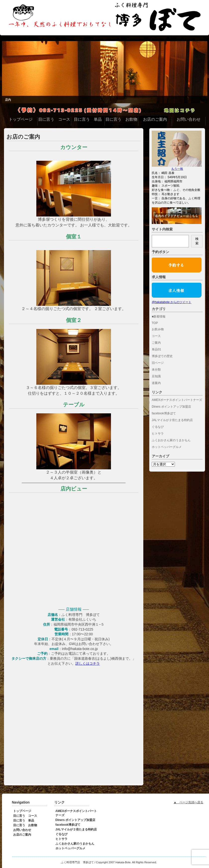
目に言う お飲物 (25, 825)
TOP (155, 323)
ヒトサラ (158, 434)
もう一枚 (177, 169)
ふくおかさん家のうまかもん (171, 440)
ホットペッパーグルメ (167, 447)
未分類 (156, 370)
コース (156, 336)
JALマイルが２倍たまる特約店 (172, 420)
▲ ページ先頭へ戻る (189, 802)
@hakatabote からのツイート (172, 302)
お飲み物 (158, 329)
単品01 (156, 349)
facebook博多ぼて (164, 413)
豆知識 (156, 376)
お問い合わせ (22, 830)
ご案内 (156, 343)
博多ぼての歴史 (162, 356)
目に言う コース (25, 816)
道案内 (156, 383)
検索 (197, 241)
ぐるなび (158, 427)
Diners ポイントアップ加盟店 (171, 407)
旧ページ (158, 363)
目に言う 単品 (24, 820)
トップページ (22, 811)
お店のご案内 (23, 137)
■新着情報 (159, 317)
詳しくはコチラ (88, 663)
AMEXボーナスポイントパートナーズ (177, 400)
